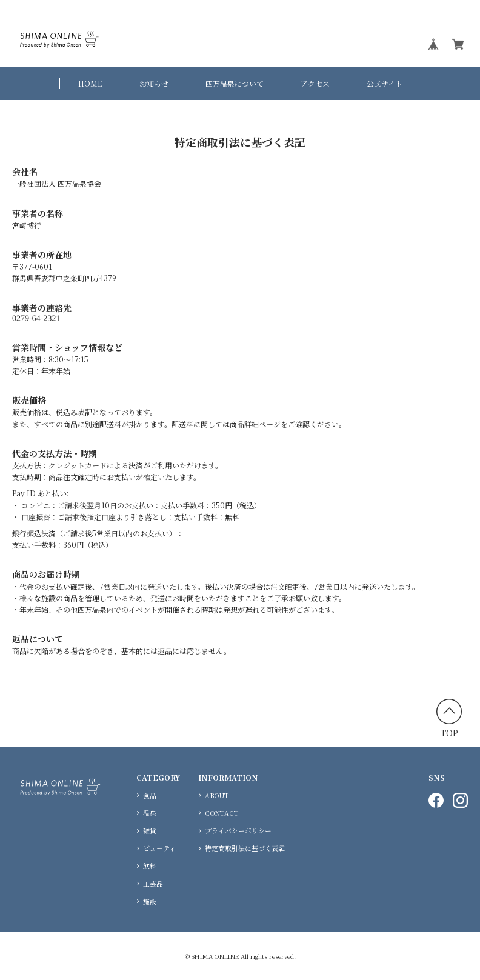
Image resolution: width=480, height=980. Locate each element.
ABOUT (217, 795)
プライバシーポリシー (238, 831)
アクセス (315, 83)
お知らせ (154, 83)
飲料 (150, 866)
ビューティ (159, 848)
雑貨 (150, 831)
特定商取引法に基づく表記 (245, 848)
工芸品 (153, 884)
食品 (150, 795)
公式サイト (385, 83)
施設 (150, 902)
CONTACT (222, 813)
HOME (90, 83)
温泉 (150, 813)
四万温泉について (235, 83)
